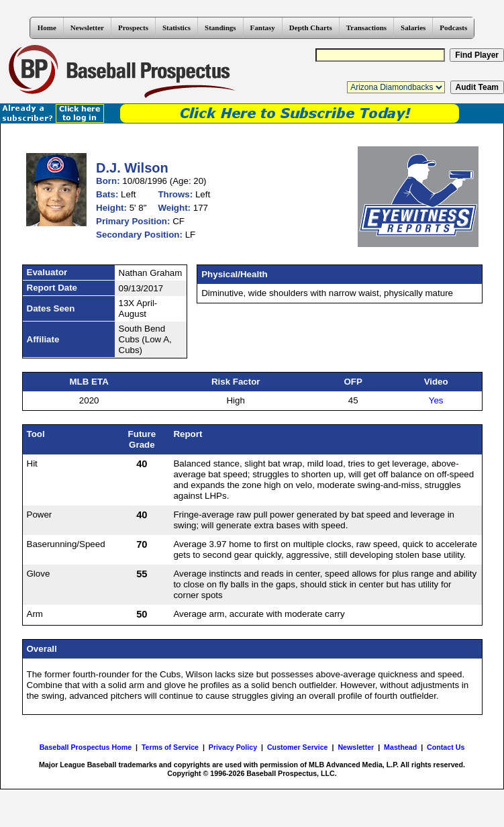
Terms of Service (170, 747)
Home (47, 28)
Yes (436, 400)
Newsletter (87, 28)
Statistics (177, 28)
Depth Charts (311, 28)
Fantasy (263, 28)
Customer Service (298, 747)
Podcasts (453, 28)
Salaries (413, 28)
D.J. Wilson (132, 168)
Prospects (133, 28)
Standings (220, 28)
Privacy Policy (233, 747)
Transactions (366, 28)
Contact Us (446, 747)
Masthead (400, 747)
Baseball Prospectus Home (86, 747)
